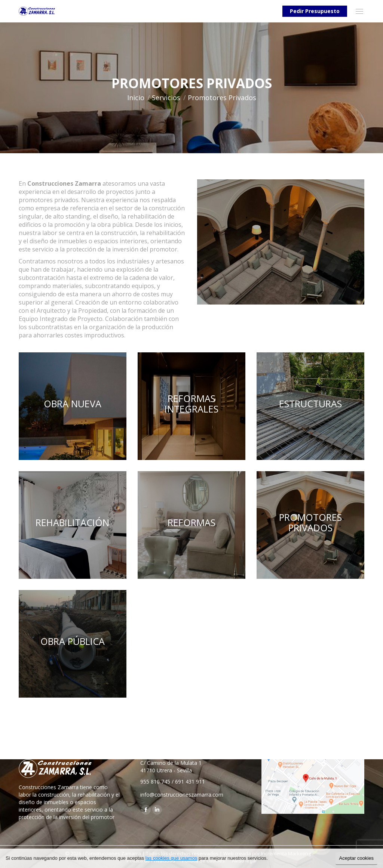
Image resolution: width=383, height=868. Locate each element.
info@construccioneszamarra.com (182, 795)
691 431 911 (190, 781)
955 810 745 (155, 781)
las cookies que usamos (171, 858)
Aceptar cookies (357, 858)
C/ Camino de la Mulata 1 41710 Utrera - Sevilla (171, 767)
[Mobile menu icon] (359, 11)
